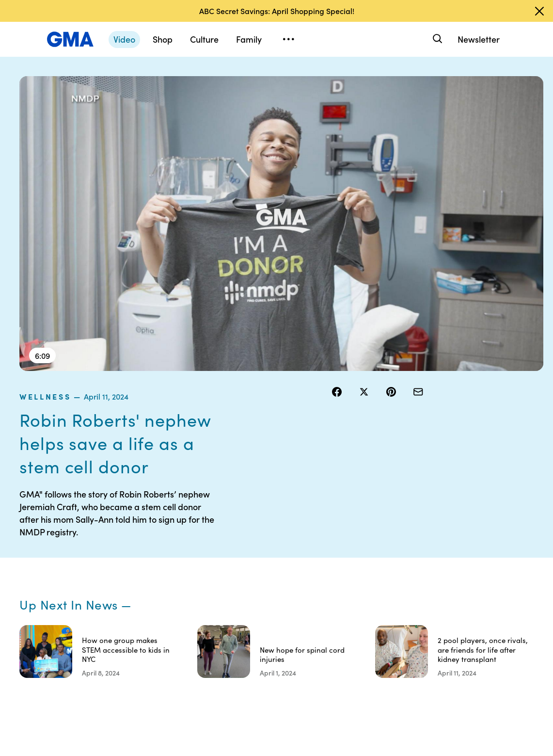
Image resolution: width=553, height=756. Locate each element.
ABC (408, 575)
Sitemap (472, 540)
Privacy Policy (306, 575)
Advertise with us (306, 675)
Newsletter (479, 39)
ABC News (417, 557)
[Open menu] (288, 39)
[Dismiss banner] (539, 11)
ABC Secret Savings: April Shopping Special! (277, 11)
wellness (355, 82)
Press (351, 618)
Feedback (358, 636)
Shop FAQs (417, 540)
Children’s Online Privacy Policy (306, 644)
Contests (298, 540)
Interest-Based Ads (358, 570)
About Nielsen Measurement (364, 596)
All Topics (415, 610)
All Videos (415, 592)
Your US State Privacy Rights (364, 544)
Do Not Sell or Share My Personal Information (305, 605)
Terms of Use (304, 557)
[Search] (436, 39)
